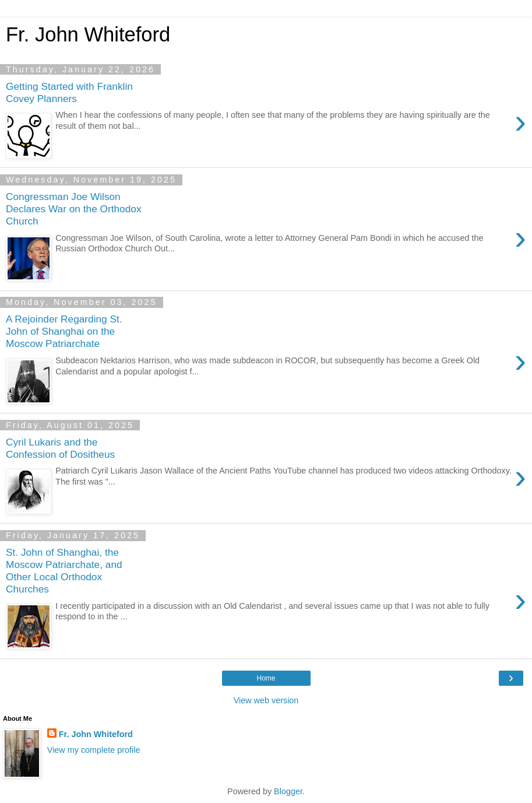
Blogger (288, 791)
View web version (266, 700)
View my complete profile (94, 750)
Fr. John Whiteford (96, 734)
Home (266, 678)
